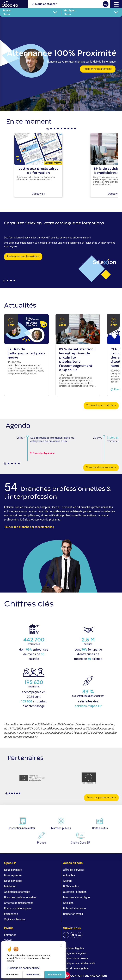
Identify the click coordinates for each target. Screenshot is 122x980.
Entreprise (10, 935)
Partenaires (11, 914)
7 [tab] (69, 129)
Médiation (10, 886)
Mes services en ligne (76, 897)
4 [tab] (58, 129)
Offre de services (74, 870)
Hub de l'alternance (74, 908)
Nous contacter (13, 881)
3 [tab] (55, 129)
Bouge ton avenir (73, 914)
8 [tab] (72, 129)
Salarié (8, 940)
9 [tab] (76, 129)
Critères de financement (18, 903)
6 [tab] (65, 129)
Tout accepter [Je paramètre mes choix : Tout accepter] (55, 975)
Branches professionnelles (20, 897)
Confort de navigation (76, 968)
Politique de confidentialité (79, 963)
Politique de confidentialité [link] (24, 968)
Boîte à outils (71, 886)
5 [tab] (62, 129)
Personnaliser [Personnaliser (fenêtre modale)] (33, 975)
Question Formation (75, 892)
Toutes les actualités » (101, 406)
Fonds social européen (18, 908)
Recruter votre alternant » (98, 69)
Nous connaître (13, 870)
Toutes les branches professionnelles (29, 527)
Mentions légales (74, 948)
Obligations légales (75, 953)
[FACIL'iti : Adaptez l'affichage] (85, 976)
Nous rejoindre (13, 875)
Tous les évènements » (101, 468)
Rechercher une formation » (23, 256)
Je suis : (7, 11)
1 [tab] (48, 129)
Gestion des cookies (75, 958)
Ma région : (70, 11)
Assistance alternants (17, 892)
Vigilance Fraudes (15, 919)
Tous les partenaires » (101, 798)
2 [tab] (52, 129)
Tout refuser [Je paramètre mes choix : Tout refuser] (12, 975)
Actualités (69, 875)
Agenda (68, 881)
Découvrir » (38, 194)
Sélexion (68, 903)
